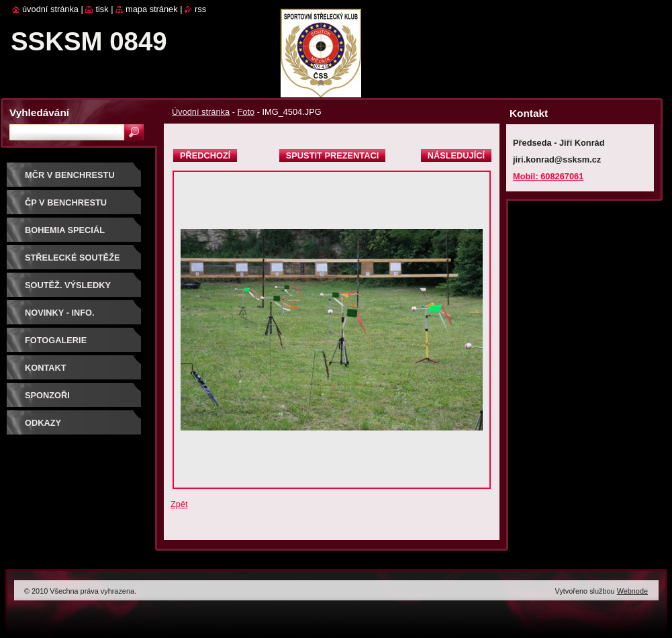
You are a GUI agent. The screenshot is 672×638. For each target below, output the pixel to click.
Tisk (102, 9)
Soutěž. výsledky (68, 285)
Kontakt (46, 368)
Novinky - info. (60, 313)
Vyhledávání (39, 112)
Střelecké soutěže (73, 258)
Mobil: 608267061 (548, 176)
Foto (246, 112)
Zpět (179, 504)
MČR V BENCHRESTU (70, 175)
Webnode (632, 591)
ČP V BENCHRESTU (66, 202)
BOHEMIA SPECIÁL (65, 230)
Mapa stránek (152, 9)
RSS (200, 9)
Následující (456, 155)
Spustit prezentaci (332, 155)
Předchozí (205, 155)
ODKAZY (43, 423)
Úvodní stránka (201, 112)
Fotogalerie (56, 340)
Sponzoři (47, 395)
